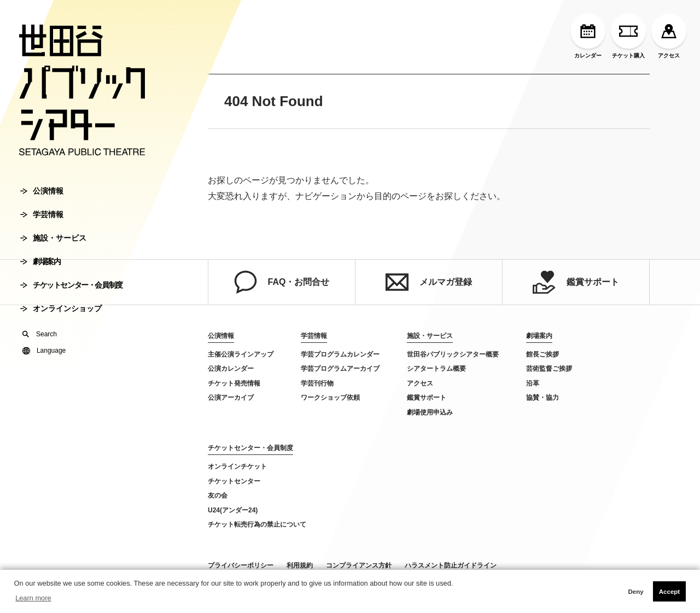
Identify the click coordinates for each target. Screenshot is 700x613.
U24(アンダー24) (233, 510)
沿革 (533, 383)
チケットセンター (234, 481)
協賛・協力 (542, 398)
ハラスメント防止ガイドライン (451, 565)
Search (40, 334)
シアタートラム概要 (436, 369)
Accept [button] (669, 592)
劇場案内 (40, 261)
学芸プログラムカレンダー (340, 354)
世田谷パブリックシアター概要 (453, 354)
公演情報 (42, 191)
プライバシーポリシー (241, 565)
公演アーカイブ (231, 398)
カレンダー (588, 36)
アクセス (669, 36)
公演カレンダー (231, 369)
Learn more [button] (33, 598)
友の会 (218, 495)
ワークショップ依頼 (330, 398)
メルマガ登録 (429, 282)
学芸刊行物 (317, 383)
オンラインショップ (61, 308)
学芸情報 (42, 214)
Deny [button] (635, 592)
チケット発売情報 (234, 383)
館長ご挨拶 (542, 354)
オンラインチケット (237, 466)
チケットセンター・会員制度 (71, 285)
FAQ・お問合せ (282, 282)
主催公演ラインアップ (241, 354)
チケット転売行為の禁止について (257, 524)
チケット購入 (628, 36)
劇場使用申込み (430, 412)
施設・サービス (53, 238)
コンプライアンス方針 (359, 565)
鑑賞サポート (576, 282)
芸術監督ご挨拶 (549, 369)
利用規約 (300, 565)
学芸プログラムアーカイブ (340, 369)
